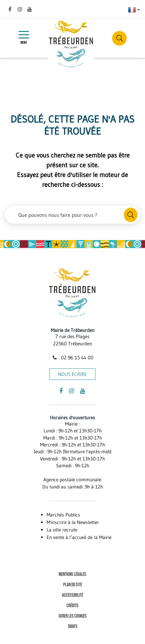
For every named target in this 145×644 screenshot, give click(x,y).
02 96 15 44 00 (72, 358)
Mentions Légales (72, 574)
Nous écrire (72, 374)
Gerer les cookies (73, 616)
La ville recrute (62, 530)
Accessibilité (72, 595)
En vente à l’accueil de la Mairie (79, 537)
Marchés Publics (63, 515)
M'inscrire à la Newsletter (73, 522)
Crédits (72, 606)
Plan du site (73, 585)
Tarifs (73, 627)
